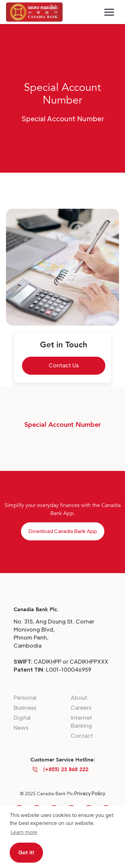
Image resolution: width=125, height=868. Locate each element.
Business (25, 708)
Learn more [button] (24, 832)
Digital (22, 718)
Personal (25, 698)
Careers (81, 708)
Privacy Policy (90, 793)
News (21, 728)
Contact (82, 736)
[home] (34, 12)
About (79, 698)
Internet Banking (81, 722)
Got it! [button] (26, 853)
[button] (109, 12)
